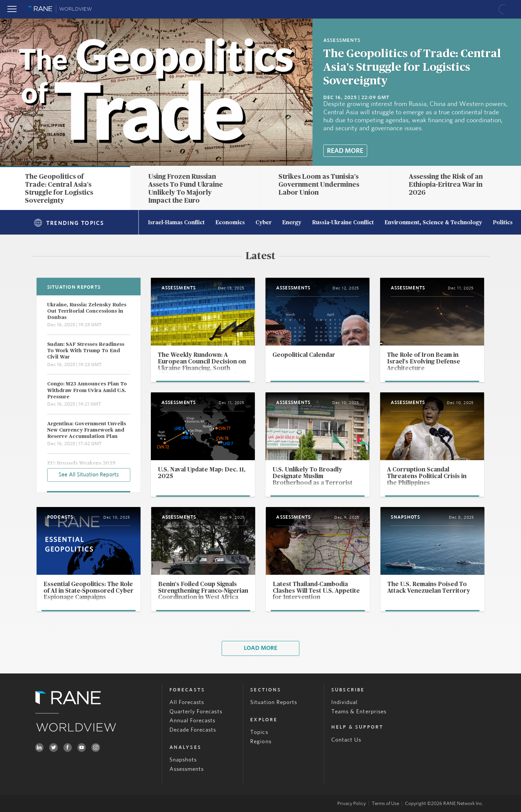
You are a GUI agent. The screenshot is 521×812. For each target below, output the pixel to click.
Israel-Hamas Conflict (176, 223)
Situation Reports (274, 702)
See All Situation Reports (89, 475)
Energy (292, 223)
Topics (259, 732)
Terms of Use (385, 804)
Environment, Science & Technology (433, 223)
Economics (230, 223)
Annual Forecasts (193, 720)
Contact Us (346, 740)
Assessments (187, 769)
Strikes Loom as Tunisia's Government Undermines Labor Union (319, 185)
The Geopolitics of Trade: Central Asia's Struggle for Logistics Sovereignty (412, 67)
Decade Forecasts (193, 730)
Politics (503, 223)
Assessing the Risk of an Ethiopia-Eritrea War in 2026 (446, 185)
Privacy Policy (352, 804)
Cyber (264, 223)
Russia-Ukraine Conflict (343, 223)
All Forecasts (187, 702)
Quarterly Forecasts (196, 711)
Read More (345, 151)
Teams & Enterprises (359, 711)
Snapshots (183, 760)
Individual (345, 702)
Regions (261, 741)
